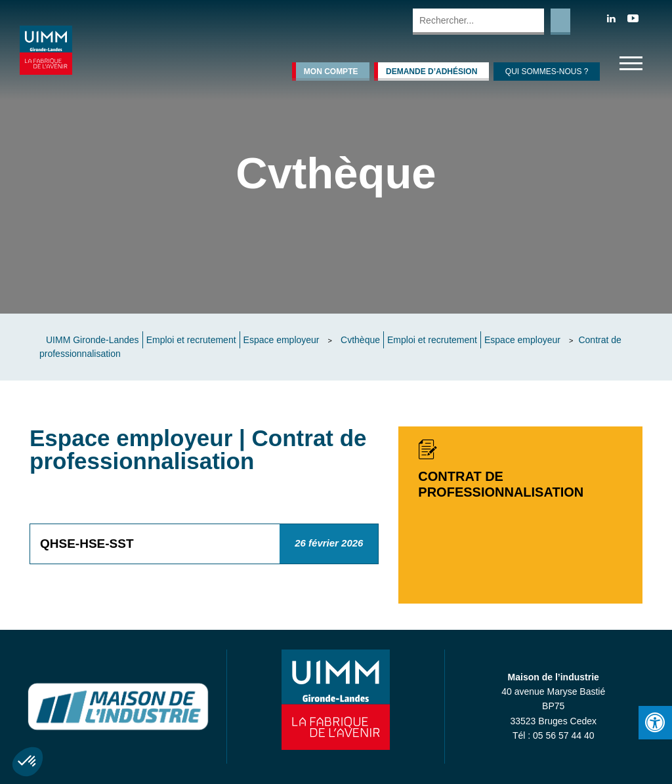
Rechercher (560, 22)
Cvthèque (360, 340)
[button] (28, 762)
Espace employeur (282, 340)
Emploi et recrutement (191, 340)
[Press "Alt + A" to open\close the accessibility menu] (655, 723)
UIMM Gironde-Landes (93, 340)
